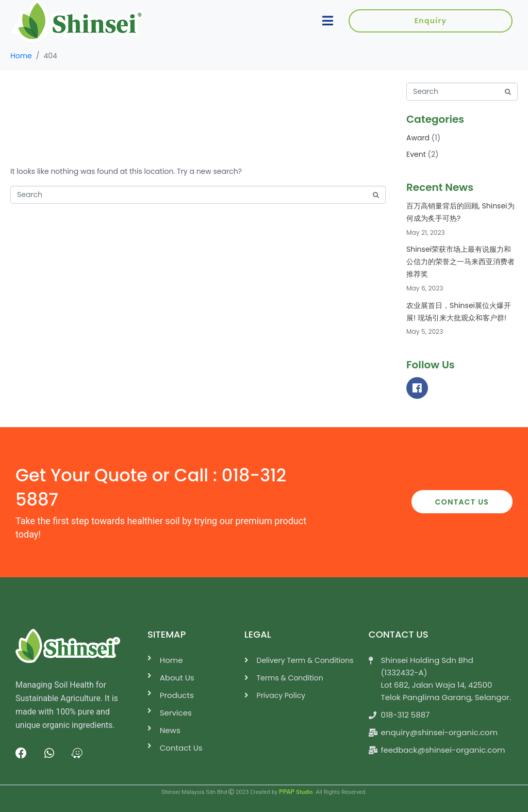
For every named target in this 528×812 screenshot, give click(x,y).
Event (416, 154)
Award (418, 138)
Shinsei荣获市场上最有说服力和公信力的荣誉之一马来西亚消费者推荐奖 (460, 262)
